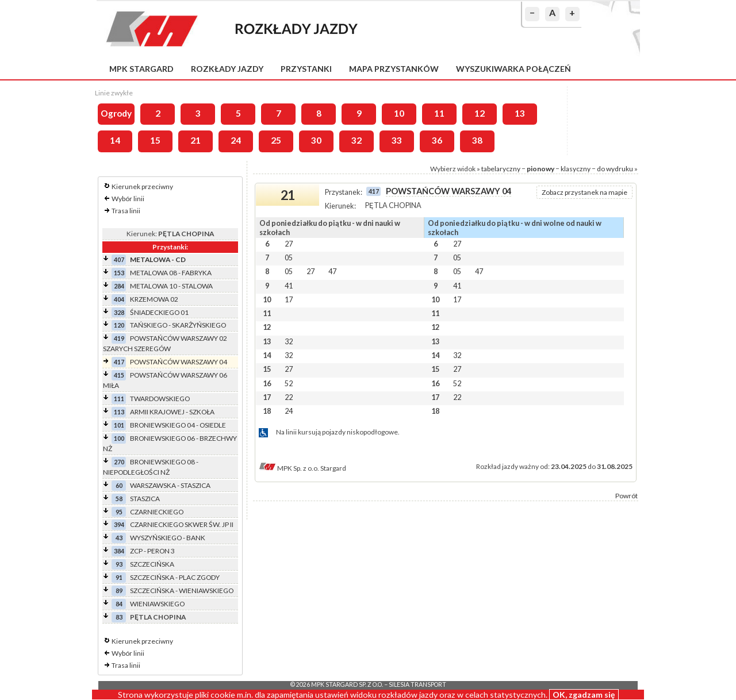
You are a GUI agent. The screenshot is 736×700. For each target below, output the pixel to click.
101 (119, 425)
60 (119, 485)
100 (119, 438)
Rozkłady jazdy (227, 69)
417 (119, 362)
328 (119, 312)
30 (316, 140)
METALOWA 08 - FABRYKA (171, 273)
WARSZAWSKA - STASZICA (170, 485)
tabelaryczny (501, 169)
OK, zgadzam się (584, 695)
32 (356, 140)
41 (289, 286)
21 (195, 140)
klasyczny (576, 169)
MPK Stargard (141, 69)
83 (119, 617)
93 (119, 564)
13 (520, 113)
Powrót (626, 496)
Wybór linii (128, 199)
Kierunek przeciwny (142, 186)
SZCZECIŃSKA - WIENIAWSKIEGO (182, 591)
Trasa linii (126, 211)
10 (399, 113)
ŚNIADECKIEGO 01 (159, 312)
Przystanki (306, 69)
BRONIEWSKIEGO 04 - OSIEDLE (178, 425)
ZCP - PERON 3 (152, 551)
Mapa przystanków (394, 69)
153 (119, 273)
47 (332, 271)
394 (119, 524)
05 (289, 257)
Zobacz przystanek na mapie (584, 192)
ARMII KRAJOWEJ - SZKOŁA (172, 412)
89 (119, 591)
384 (119, 551)
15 (155, 140)
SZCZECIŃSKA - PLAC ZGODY (175, 577)
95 (119, 512)
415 (119, 375)
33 (397, 140)
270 (119, 462)
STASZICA (145, 499)
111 (119, 399)
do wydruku (615, 169)
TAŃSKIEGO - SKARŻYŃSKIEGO (178, 325)
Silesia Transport (417, 684)
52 (289, 383)
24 (236, 140)
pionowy (540, 169)
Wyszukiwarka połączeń (513, 69)
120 (119, 325)
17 (289, 299)
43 (119, 538)
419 (119, 338)
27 (289, 244)
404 (119, 299)
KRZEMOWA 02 (154, 299)
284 (119, 286)
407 (119, 259)
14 (115, 140)
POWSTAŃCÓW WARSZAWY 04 (179, 362)
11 (439, 113)
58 (119, 499)
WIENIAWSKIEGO (157, 604)
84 (119, 604)
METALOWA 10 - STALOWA (171, 286)
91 (119, 577)
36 (437, 140)
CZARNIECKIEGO (157, 512)
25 (276, 140)
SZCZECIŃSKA (152, 564)
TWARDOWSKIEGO (160, 399)
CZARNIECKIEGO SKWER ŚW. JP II (182, 524)
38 (477, 140)
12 (480, 113)
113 (119, 412)
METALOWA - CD (158, 259)
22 (289, 397)
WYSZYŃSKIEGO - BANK (168, 538)
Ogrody (116, 113)
